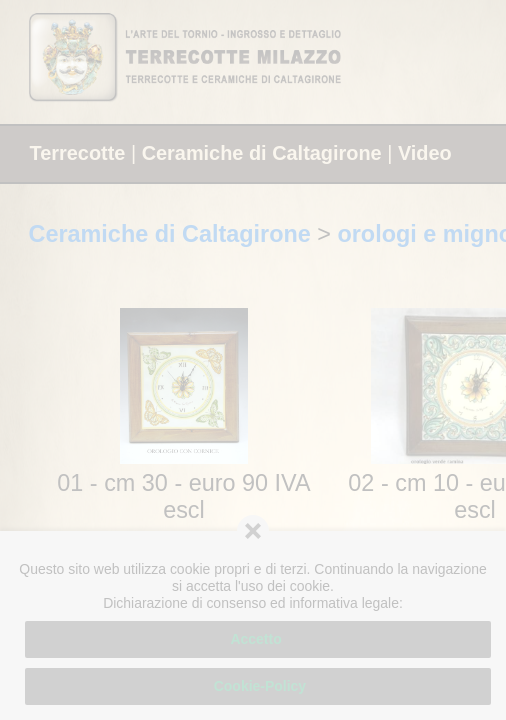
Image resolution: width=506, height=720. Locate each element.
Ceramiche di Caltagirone (262, 153)
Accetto (257, 639)
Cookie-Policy (258, 686)
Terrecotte (78, 153)
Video (425, 153)
